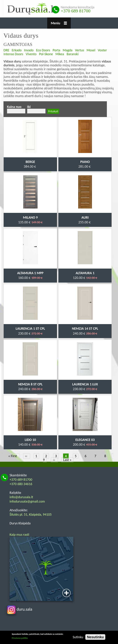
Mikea (60, 54)
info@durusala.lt (21, 497)
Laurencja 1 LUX (85, 384)
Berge (30, 162)
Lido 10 (30, 440)
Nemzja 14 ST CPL (85, 328)
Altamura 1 (85, 273)
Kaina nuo (14, 107)
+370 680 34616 (21, 484)
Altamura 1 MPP (30, 273)
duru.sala (20, 609)
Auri (85, 217)
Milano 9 (30, 217)
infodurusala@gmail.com (27, 501)
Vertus (79, 50)
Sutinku (78, 637)
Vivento (31, 54)
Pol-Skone (46, 54)
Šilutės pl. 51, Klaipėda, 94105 (31, 514)
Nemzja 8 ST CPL (30, 384)
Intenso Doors (13, 54)
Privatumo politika (20, 638)
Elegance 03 (85, 440)
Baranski (73, 54)
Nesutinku (95, 637)
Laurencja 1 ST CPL (30, 328)
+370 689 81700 (76, 11)
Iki (29, 107)
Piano (85, 162)
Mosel (91, 50)
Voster (102, 50)
